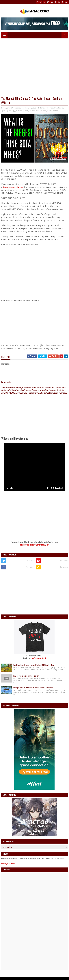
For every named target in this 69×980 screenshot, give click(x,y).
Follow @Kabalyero (8, 866)
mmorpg (12, 113)
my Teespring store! (39, 660)
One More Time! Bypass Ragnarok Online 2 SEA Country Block (34, 667)
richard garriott (22, 113)
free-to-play (59, 110)
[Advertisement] (34, 325)
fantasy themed (47, 110)
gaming (5, 113)
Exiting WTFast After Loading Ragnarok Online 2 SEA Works (33, 690)
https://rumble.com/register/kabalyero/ (34, 547)
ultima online (53, 113)
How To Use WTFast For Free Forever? (26, 678)
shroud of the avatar (38, 113)
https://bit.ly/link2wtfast (13, 189)
